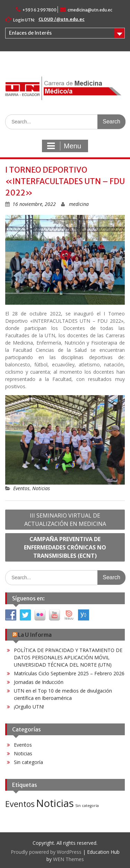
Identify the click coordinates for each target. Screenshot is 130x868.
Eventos (21, 488)
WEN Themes (68, 859)
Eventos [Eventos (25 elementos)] (20, 804)
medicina (79, 204)
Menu (64, 146)
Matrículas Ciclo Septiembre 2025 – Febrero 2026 (69, 673)
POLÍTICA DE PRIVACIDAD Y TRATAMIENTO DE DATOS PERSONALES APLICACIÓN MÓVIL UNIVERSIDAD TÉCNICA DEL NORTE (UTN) (68, 657)
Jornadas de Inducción (39, 682)
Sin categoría (28, 762)
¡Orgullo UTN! (29, 707)
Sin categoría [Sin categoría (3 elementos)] (87, 806)
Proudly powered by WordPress (46, 852)
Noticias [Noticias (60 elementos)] (55, 803)
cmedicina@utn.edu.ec (90, 10)
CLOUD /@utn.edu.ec (62, 19)
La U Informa (35, 635)
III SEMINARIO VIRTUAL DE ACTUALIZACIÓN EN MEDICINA (65, 520)
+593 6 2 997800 (39, 10)
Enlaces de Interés (30, 33)
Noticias (41, 488)
